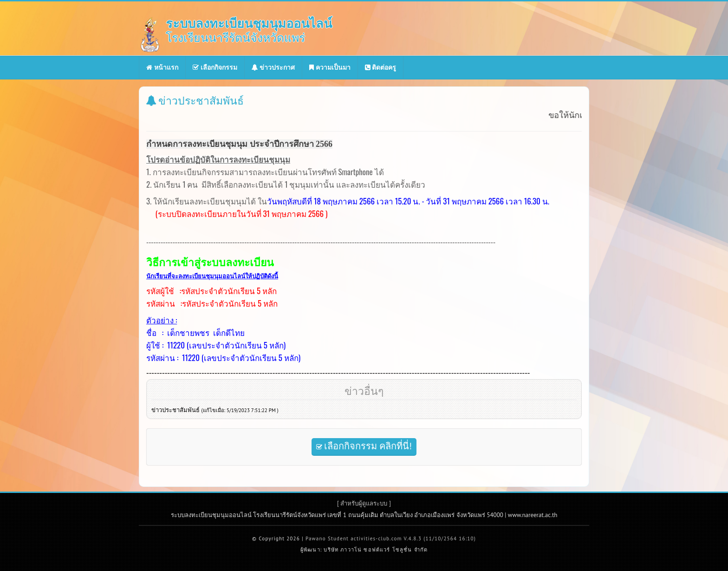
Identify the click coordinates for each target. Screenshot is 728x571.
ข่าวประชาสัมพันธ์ (215, 410)
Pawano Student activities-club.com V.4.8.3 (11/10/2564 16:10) (391, 538)
